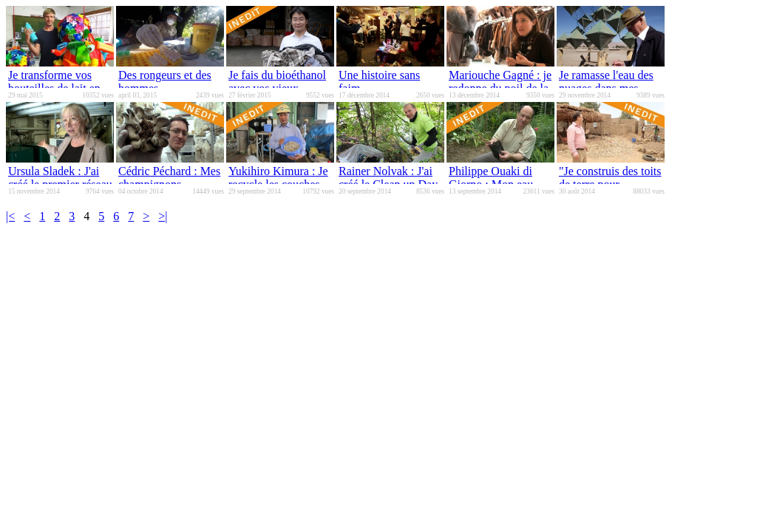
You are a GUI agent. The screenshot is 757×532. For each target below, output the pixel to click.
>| (163, 216)
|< (10, 216)
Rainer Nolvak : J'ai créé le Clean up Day (388, 178)
